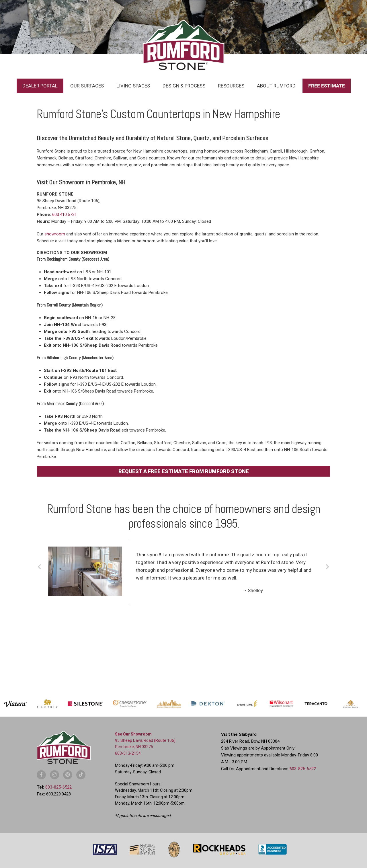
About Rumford (276, 86)
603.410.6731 (65, 214)
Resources (231, 86)
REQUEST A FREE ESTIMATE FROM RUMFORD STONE (184, 471)
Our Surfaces (87, 86)
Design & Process (184, 86)
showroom (55, 234)
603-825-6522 (58, 787)
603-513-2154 (128, 753)
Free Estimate (327, 86)
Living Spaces (133, 86)
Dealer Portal (40, 86)
